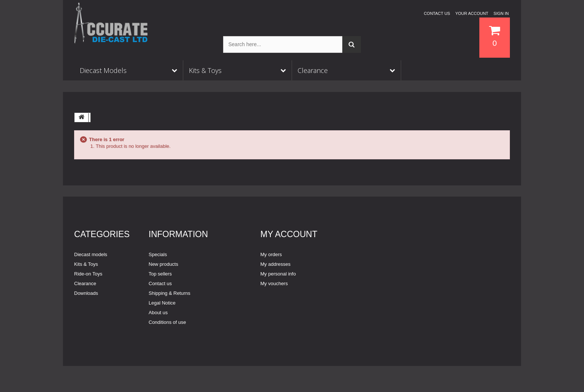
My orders (271, 254)
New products (163, 264)
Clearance (85, 283)
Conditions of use (167, 322)
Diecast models (91, 254)
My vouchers (274, 283)
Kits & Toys (86, 264)
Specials (158, 254)
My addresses (275, 264)
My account (289, 234)
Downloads (86, 293)
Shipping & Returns (169, 293)
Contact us (437, 13)
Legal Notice (162, 303)
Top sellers (160, 274)
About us (158, 313)
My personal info (278, 274)
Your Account (472, 13)
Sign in (501, 13)
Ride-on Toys (88, 274)
